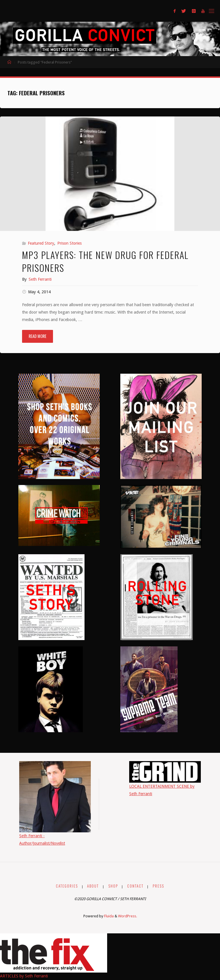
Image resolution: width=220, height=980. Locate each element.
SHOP (113, 886)
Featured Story (41, 243)
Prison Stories (69, 243)
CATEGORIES (67, 886)
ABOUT (93, 886)
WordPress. (127, 916)
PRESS (158, 886)
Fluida (108, 916)
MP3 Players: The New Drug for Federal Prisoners (105, 261)
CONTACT (135, 886)
